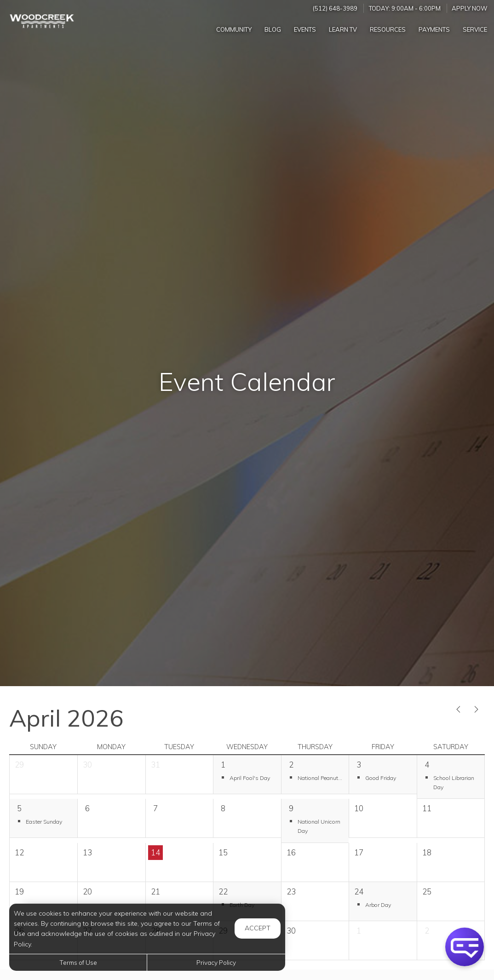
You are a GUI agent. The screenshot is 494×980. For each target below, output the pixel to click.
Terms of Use (78, 962)
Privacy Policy (216, 962)
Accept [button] (258, 928)
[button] (247, 777)
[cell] (111, 818)
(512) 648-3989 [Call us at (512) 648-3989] (335, 8)
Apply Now (470, 8)
